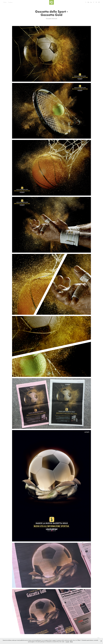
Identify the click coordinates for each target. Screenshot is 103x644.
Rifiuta (71, 642)
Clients (5, 2)
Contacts (10, 2)
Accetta (67, 642)
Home (16, 2)
